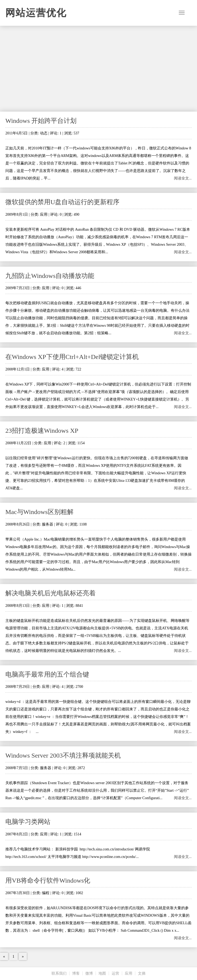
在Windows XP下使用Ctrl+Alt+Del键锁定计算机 (72, 357)
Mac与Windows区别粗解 (39, 512)
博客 (76, 973)
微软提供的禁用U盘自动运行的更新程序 (62, 202)
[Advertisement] (99, 69)
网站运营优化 (36, 13)
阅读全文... (183, 178)
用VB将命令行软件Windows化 (48, 880)
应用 (44, 214)
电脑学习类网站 (28, 822)
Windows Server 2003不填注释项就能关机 (63, 755)
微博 (89, 973)
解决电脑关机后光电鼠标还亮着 (50, 593)
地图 (102, 973)
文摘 (142, 973)
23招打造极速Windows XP (42, 431)
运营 (115, 973)
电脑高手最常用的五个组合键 (47, 674)
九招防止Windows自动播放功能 (50, 276)
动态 (44, 133)
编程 (46, 893)
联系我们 (59, 973)
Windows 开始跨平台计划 (41, 121)
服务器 (48, 524)
